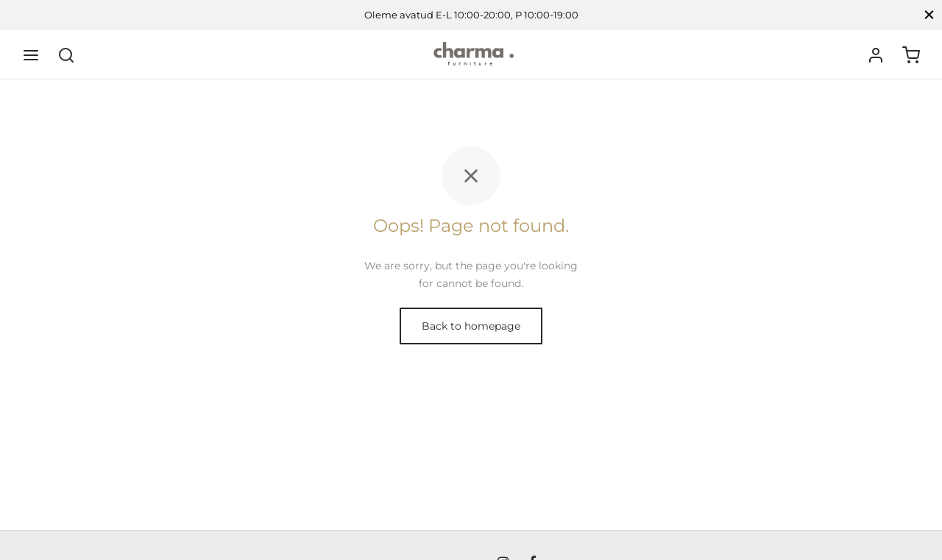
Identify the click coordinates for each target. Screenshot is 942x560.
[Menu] (31, 55)
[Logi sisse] (876, 55)
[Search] (66, 55)
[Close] (929, 15)
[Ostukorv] (911, 55)
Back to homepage (471, 326)
